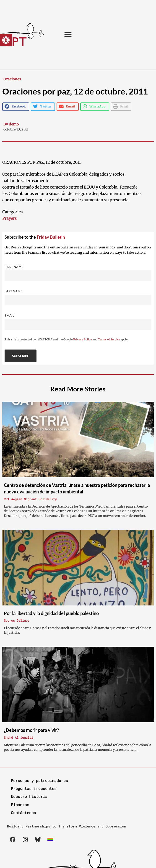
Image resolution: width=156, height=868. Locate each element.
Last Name (13, 291)
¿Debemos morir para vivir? (31, 730)
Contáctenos (23, 813)
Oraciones (12, 79)
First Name (14, 267)
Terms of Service (109, 339)
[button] (6, 40)
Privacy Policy (83, 339)
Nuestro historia (29, 796)
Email (9, 315)
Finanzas (20, 805)
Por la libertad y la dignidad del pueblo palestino (51, 613)
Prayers (10, 218)
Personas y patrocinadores (39, 780)
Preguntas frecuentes (34, 788)
